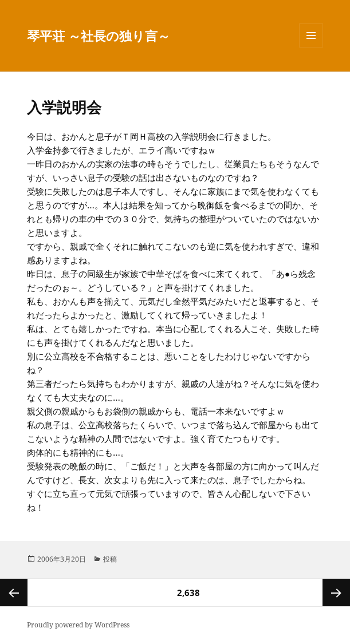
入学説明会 (64, 107)
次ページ (336, 592)
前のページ (14, 592)
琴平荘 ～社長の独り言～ (99, 35)
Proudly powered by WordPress (78, 625)
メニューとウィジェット (311, 47)
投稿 (110, 559)
